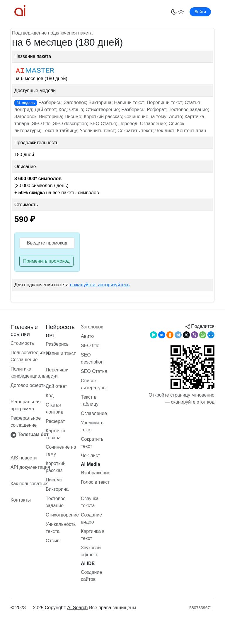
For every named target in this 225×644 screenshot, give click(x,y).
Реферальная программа (26, 405)
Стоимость (22, 343)
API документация (30, 467)
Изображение (96, 473)
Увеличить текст (92, 426)
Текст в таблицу (90, 401)
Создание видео (91, 518)
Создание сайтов (91, 576)
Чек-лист (91, 456)
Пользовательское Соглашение (31, 356)
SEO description (92, 358)
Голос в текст (95, 482)
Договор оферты (29, 385)
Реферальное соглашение (26, 422)
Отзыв (53, 541)
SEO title (90, 346)
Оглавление (94, 413)
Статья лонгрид (54, 408)
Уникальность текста (61, 528)
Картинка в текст (93, 535)
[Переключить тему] (178, 12)
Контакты (21, 500)
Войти (200, 12)
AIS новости (24, 458)
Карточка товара (56, 434)
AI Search (77, 608)
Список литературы (94, 384)
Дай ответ (56, 386)
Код (50, 396)
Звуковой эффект (91, 551)
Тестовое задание (56, 502)
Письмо (54, 480)
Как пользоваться (30, 484)
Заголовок (92, 327)
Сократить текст (92, 443)
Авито (87, 336)
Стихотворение (62, 515)
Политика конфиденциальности (34, 372)
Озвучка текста (90, 502)
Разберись (57, 344)
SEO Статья (94, 371)
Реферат (55, 421)
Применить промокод (46, 261)
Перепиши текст (57, 373)
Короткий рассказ (56, 467)
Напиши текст (61, 353)
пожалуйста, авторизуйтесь (100, 285)
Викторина (57, 489)
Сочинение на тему (61, 451)
